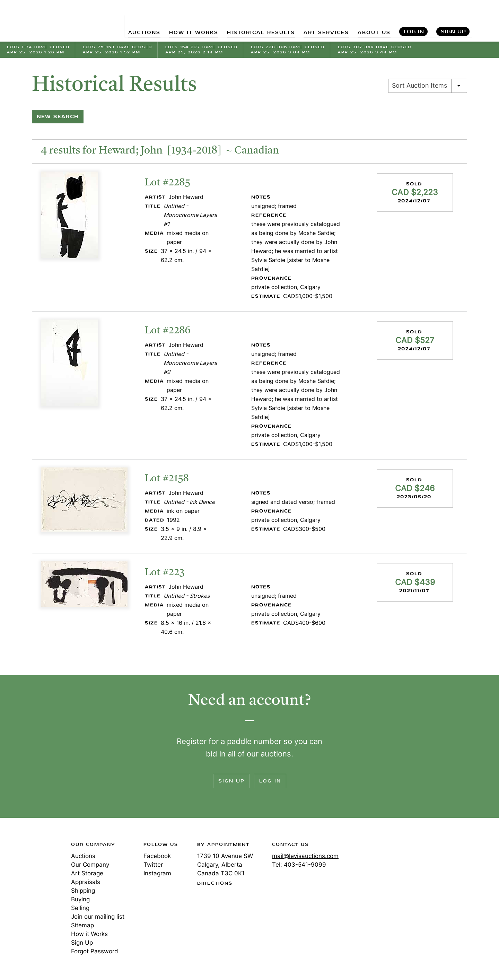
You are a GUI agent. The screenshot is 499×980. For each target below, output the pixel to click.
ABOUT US (373, 21)
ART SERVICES (323, 21)
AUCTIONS (131, 21)
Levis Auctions (43, 21)
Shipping (83, 891)
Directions (215, 884)
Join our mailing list (98, 917)
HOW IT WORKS (183, 21)
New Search (58, 117)
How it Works (89, 934)
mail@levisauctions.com (305, 856)
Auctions (83, 856)
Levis (29, 869)
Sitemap (82, 925)
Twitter (153, 865)
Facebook (157, 856)
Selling (80, 908)
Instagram (157, 873)
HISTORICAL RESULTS (254, 21)
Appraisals (86, 882)
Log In (414, 21)
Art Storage (87, 873)
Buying (80, 899)
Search (486, 21)
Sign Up (453, 21)
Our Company (90, 865)
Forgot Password (95, 951)
